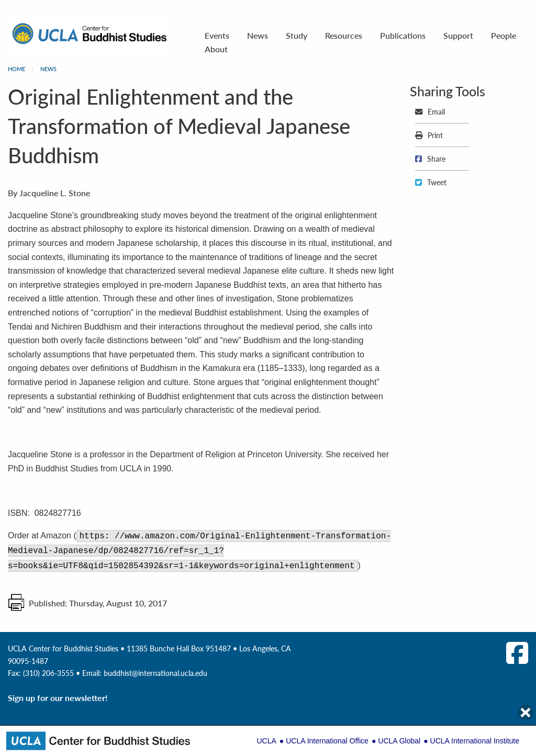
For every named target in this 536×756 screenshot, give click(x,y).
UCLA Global (399, 741)
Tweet (431, 182)
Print (429, 135)
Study (297, 35)
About (216, 49)
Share (430, 159)
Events (217, 35)
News (258, 35)
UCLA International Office (327, 741)
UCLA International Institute (475, 741)
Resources (344, 35)
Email (430, 111)
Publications (403, 35)
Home (16, 69)
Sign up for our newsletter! (58, 698)
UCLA (266, 741)
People (504, 35)
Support (458, 35)
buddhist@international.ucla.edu (155, 673)
